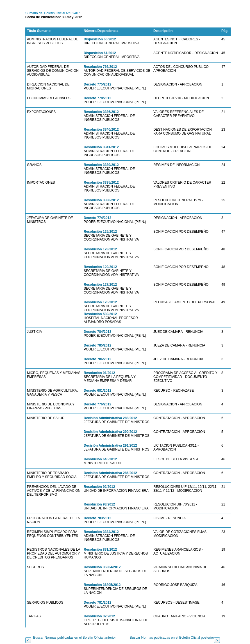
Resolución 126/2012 (100, 302)
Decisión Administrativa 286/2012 (110, 473)
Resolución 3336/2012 (101, 112)
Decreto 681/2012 (97, 391)
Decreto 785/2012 (97, 345)
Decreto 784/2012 (97, 332)
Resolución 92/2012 (99, 487)
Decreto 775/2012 (97, 84)
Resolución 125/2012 (100, 232)
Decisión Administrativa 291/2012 (110, 446)
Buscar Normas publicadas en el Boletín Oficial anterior (74, 638)
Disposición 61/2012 (100, 53)
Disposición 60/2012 (100, 39)
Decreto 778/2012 (97, 98)
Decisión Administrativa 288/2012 (110, 418)
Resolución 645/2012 (100, 459)
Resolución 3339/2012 (101, 165)
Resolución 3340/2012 (101, 130)
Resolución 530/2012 (100, 314)
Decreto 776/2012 (97, 404)
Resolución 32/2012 (99, 616)
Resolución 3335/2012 (101, 183)
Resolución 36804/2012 (102, 567)
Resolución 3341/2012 (101, 147)
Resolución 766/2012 (100, 67)
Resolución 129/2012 (100, 267)
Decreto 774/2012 (97, 218)
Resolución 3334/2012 (101, 532)
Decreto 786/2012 (97, 359)
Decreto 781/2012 (97, 603)
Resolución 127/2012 (100, 285)
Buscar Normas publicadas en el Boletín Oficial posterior (172, 638)
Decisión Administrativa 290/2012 (110, 432)
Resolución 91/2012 (99, 373)
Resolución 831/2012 (100, 550)
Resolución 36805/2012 (102, 585)
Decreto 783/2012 (97, 518)
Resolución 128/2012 (100, 249)
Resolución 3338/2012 (101, 200)
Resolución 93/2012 (99, 504)
